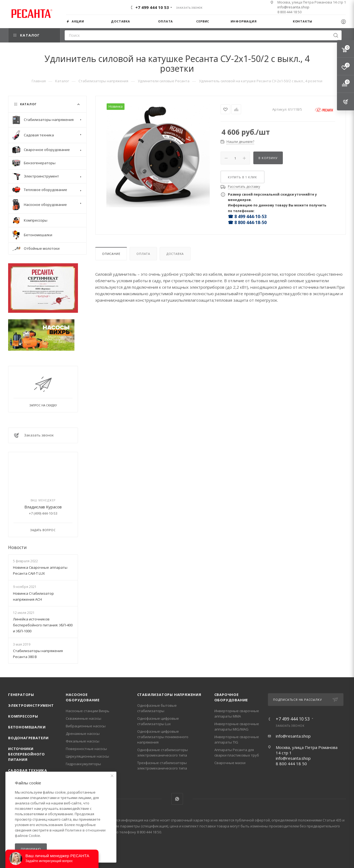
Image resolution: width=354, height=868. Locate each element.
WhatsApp (177, 799)
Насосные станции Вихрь (88, 711)
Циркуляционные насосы (87, 756)
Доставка (175, 254)
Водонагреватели (28, 738)
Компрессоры (23, 716)
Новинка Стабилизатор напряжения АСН (33, 596)
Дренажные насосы (83, 734)
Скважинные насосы (83, 718)
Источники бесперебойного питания (27, 754)
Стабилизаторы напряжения (169, 695)
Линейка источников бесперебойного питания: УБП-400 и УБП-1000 (43, 625)
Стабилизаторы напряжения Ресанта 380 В (38, 654)
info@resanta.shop (293, 7)
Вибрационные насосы (86, 726)
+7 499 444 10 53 (152, 7)
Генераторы (21, 695)
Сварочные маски (230, 763)
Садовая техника (28, 770)
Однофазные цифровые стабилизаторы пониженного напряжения (163, 737)
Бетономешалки (27, 727)
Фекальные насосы (83, 741)
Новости (17, 547)
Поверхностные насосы (86, 749)
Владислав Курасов (43, 507)
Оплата (143, 254)
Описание (111, 254)
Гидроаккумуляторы (83, 764)
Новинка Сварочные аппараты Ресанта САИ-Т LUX (40, 570)
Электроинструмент (31, 705)
